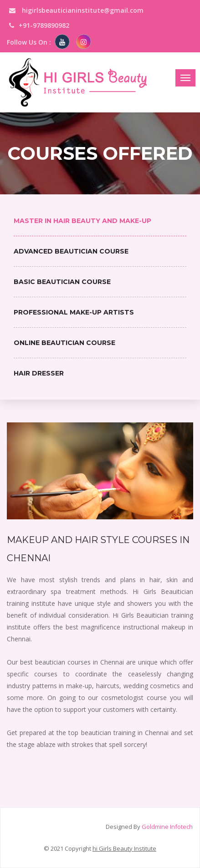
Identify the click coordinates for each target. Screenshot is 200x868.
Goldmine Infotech (167, 827)
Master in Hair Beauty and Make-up (82, 221)
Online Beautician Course (64, 343)
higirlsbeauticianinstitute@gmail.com (76, 10)
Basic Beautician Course (62, 282)
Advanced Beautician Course (71, 251)
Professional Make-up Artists (74, 312)
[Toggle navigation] (185, 78)
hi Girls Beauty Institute (124, 848)
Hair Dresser (39, 373)
